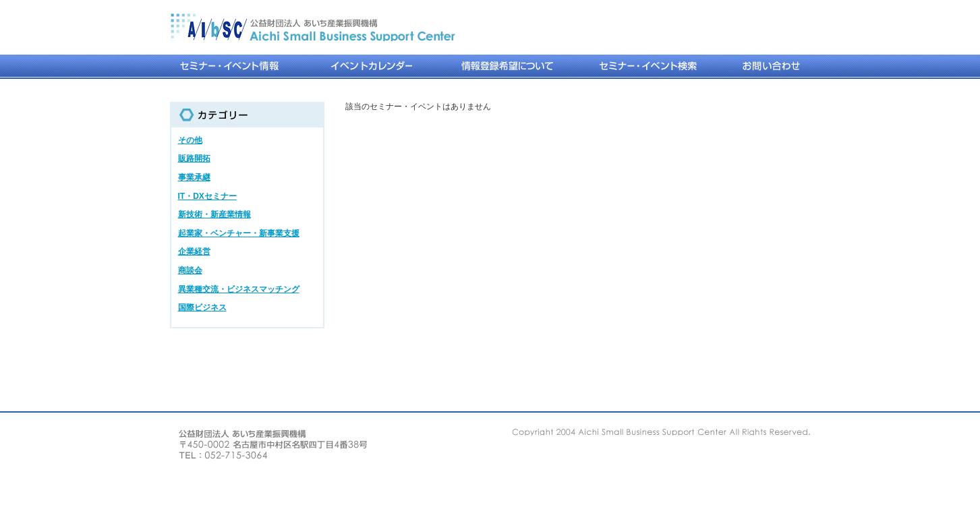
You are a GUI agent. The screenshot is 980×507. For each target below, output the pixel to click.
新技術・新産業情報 (214, 214)
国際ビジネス (202, 307)
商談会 (190, 270)
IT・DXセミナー (207, 196)
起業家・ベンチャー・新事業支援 (239, 233)
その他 (190, 140)
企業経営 (194, 251)
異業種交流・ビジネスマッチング (239, 289)
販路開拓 (194, 158)
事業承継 (194, 177)
